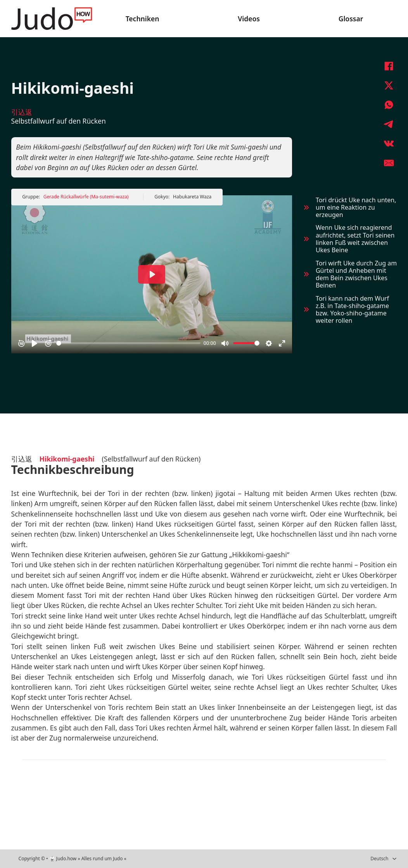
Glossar (351, 19)
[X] (389, 85)
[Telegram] (389, 124)
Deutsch (379, 859)
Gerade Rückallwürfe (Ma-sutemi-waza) (86, 197)
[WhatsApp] (389, 105)
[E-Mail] (389, 163)
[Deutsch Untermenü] (394, 859)
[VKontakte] (389, 143)
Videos (249, 19)
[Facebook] (389, 66)
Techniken (143, 19)
